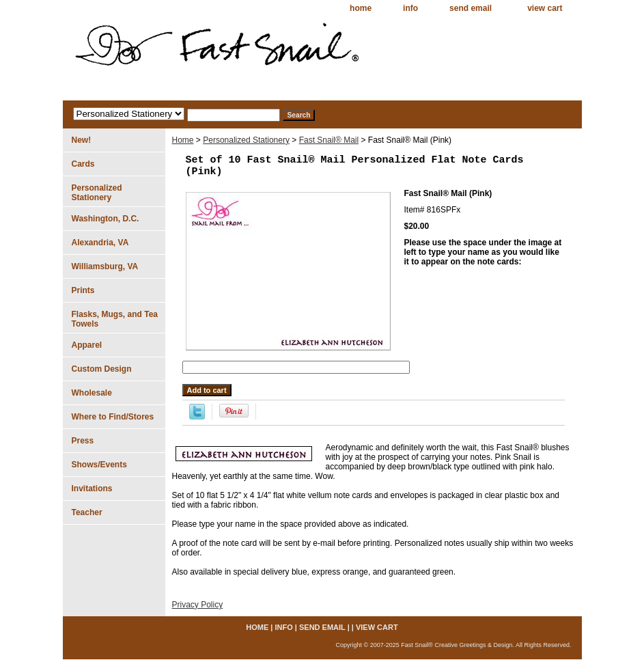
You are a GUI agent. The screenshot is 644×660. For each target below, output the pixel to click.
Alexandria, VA (100, 243)
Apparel (87, 345)
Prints (83, 290)
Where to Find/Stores (113, 417)
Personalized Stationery (246, 140)
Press (83, 441)
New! (82, 140)
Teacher (87, 512)
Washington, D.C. (106, 219)
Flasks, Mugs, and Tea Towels (115, 319)
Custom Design (102, 369)
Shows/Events (99, 465)
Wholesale (92, 393)
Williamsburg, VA (105, 266)
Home (183, 140)
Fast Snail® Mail (329, 140)
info (410, 8)
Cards (83, 164)
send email (471, 8)
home (361, 8)
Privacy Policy (198, 605)
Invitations (92, 489)
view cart (545, 8)
